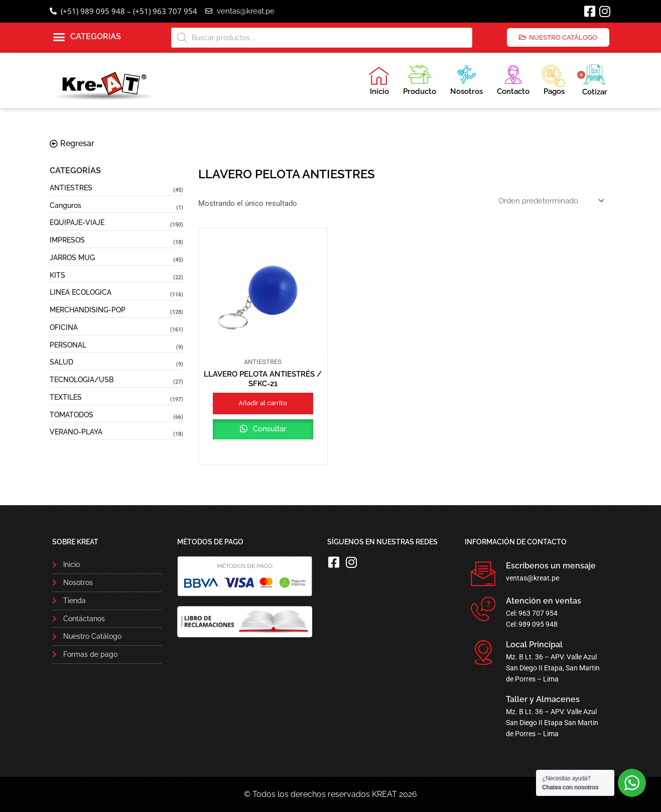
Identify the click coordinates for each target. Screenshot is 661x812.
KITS (57, 275)
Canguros (65, 205)
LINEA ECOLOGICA (81, 292)
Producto (420, 79)
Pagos (553, 79)
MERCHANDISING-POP (88, 310)
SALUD (61, 362)
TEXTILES (66, 397)
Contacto (513, 79)
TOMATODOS (72, 415)
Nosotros (467, 79)
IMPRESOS (67, 240)
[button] (87, 37)
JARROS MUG (72, 258)
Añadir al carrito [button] (263, 403)
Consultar (269, 429)
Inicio (379, 81)
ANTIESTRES (71, 188)
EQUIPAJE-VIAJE (77, 222)
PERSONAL (68, 345)
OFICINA (64, 327)
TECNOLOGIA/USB (82, 380)
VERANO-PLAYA (76, 432)
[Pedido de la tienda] (550, 201)
